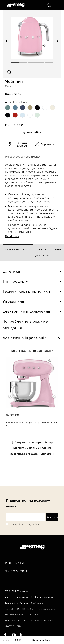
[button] (9, 72)
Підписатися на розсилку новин (28, 503)
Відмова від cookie (42, 620)
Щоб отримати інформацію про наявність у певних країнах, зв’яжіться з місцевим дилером (32, 448)
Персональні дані (16, 620)
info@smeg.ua (48, 609)
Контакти (15, 563)
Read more (12, 236)
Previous (10, 396)
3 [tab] (32, 61)
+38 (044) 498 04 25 (22, 609)
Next (54, 396)
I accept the (24, 524)
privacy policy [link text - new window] (31, 524)
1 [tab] (15, 61)
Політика (32, 615)
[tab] (18, 253)
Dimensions (13, 94)
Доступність (13, 626)
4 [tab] (40, 61)
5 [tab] (49, 61)
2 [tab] (24, 61)
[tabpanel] (32, 38)
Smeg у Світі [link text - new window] (17, 571)
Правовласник (14, 615)
